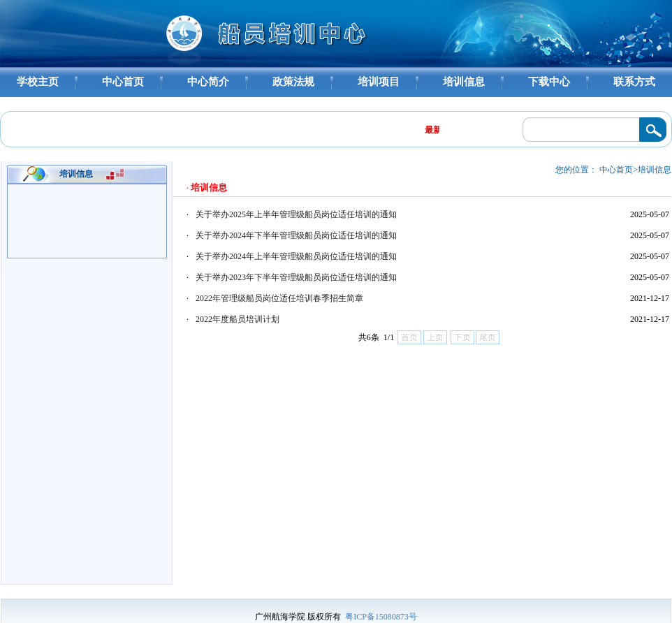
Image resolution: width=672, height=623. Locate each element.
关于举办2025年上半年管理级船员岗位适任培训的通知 (296, 214)
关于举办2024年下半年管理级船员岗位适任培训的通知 (296, 235)
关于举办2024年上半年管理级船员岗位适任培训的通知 (296, 256)
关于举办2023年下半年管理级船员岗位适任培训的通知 (296, 277)
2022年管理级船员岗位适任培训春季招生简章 (279, 298)
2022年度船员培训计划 (238, 319)
